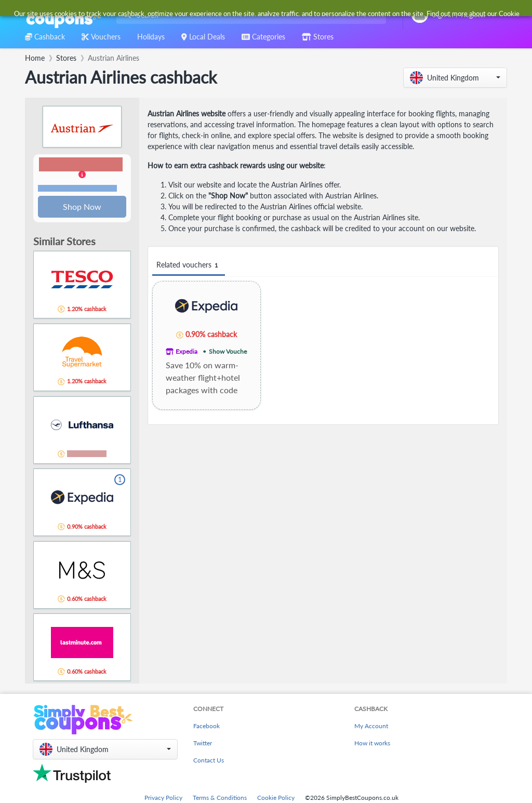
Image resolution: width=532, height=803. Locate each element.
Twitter (203, 744)
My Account (371, 727)
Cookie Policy (276, 799)
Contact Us (209, 761)
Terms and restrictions (77, 189)
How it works (372, 744)
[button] (455, 78)
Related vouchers (189, 265)
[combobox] (249, 15)
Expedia (187, 351)
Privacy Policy (163, 799)
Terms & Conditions (220, 799)
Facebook (207, 727)
